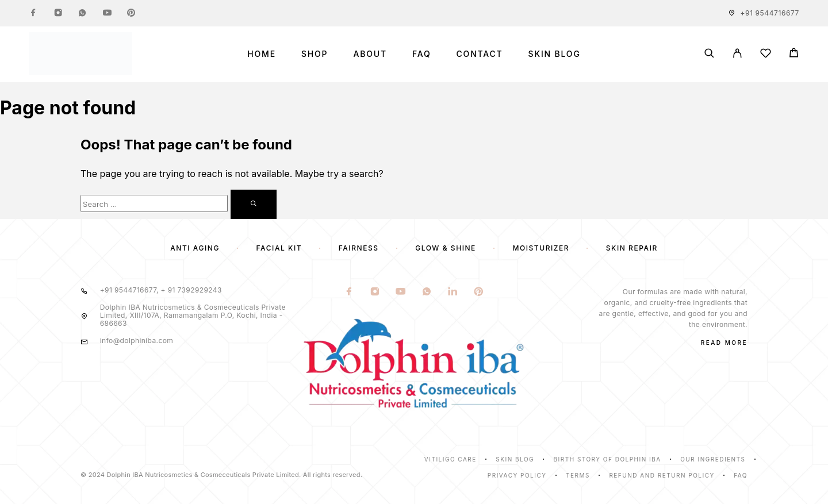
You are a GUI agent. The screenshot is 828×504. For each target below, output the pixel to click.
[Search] (709, 54)
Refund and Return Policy (662, 475)
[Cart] (794, 54)
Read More (724, 343)
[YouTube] (107, 13)
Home (262, 54)
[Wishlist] (766, 55)
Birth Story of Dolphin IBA (607, 459)
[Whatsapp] (82, 13)
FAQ (422, 54)
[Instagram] (58, 13)
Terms (578, 475)
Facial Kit (279, 248)
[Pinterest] (131, 13)
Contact (480, 54)
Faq (741, 475)
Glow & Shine (446, 248)
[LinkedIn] (453, 293)
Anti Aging (195, 248)
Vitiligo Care (451, 459)
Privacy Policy (517, 475)
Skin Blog (555, 54)
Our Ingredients (713, 459)
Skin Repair (632, 248)
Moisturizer (541, 248)
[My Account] (737, 54)
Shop (315, 54)
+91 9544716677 (770, 13)
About (370, 54)
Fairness (359, 248)
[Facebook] (33, 13)
